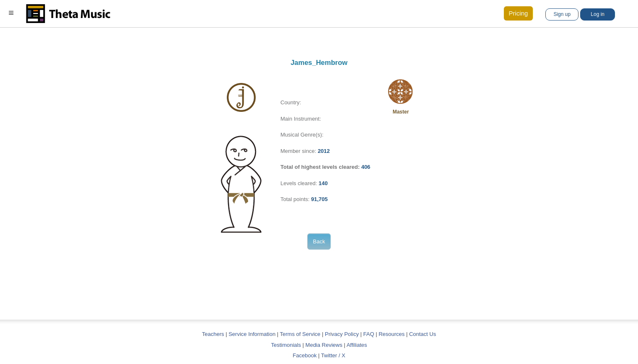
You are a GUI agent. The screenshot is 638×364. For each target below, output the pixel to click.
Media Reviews (324, 345)
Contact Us (423, 334)
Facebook (305, 355)
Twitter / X (333, 355)
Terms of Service (300, 334)
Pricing (519, 13)
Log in (598, 14)
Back (319, 241)
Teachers (214, 334)
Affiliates (357, 345)
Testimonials (286, 345)
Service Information (252, 334)
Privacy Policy (342, 334)
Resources (392, 334)
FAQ (369, 334)
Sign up (562, 14)
